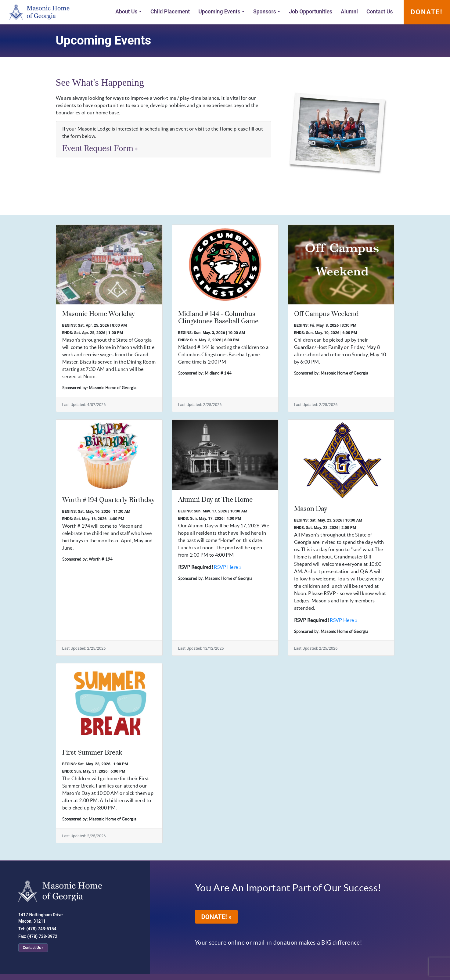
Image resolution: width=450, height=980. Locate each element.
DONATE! (427, 12)
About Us (126, 12)
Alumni (349, 12)
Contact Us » (33, 948)
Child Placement (170, 12)
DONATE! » (220, 918)
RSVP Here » (228, 567)
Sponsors (265, 12)
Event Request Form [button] (100, 149)
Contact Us (380, 12)
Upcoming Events (219, 12)
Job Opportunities (311, 12)
